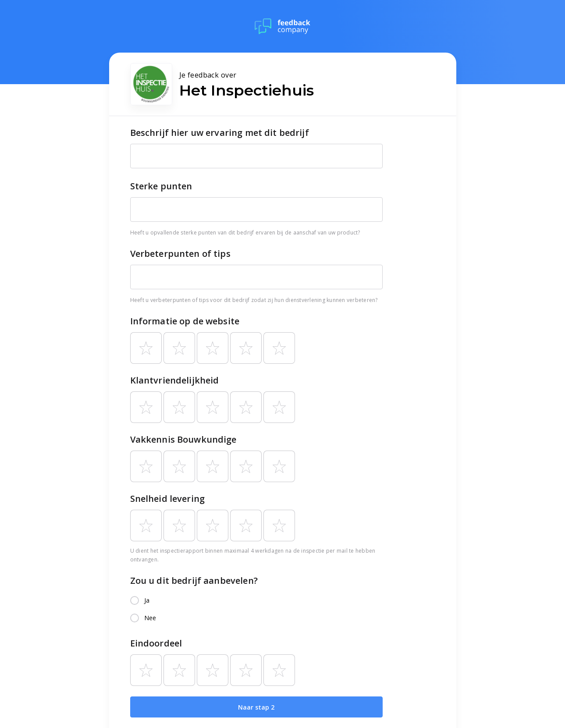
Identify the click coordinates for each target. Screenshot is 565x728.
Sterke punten (161, 186)
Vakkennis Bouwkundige (183, 439)
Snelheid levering (168, 499)
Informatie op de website (185, 321)
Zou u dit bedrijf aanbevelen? (194, 581)
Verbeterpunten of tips (180, 254)
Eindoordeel (156, 643)
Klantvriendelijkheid (175, 380)
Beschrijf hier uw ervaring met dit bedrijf (220, 133)
